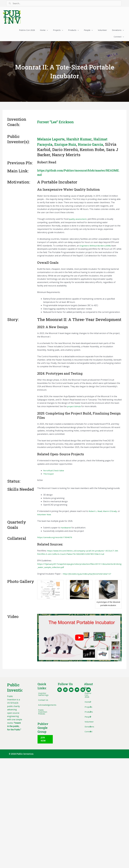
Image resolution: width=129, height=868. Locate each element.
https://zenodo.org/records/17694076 (55, 538)
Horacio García (98, 145)
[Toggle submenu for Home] (91, 703)
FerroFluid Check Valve (54, 472)
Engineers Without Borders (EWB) (96, 247)
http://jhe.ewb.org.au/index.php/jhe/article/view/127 (87, 575)
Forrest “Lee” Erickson (59, 123)
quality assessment (78, 220)
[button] (45, 741)
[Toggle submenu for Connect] (91, 734)
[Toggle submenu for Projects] (91, 709)
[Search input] (64, 3)
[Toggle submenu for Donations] (91, 729)
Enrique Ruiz (69, 145)
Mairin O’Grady (110, 512)
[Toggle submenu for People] (91, 719)
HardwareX (66, 529)
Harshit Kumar (85, 140)
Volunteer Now (44, 516)
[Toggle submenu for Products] (91, 714)
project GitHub (74, 407)
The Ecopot (49, 475)
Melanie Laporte (53, 140)
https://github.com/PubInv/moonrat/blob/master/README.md (78, 173)
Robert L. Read (96, 512)
